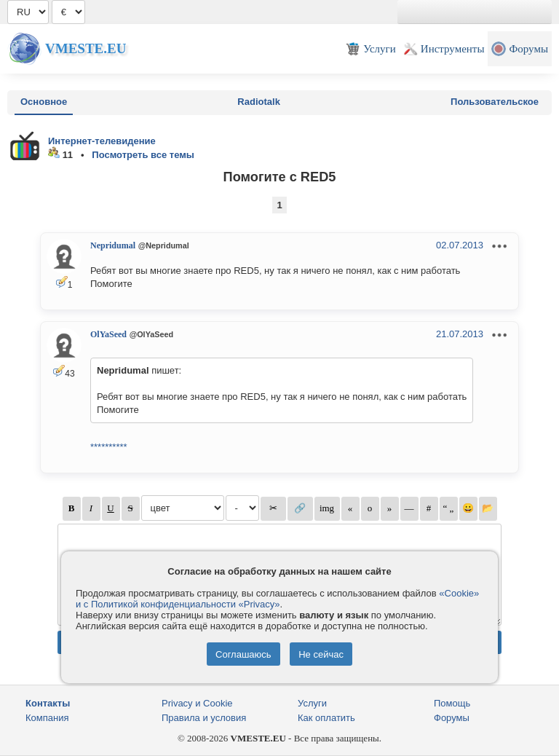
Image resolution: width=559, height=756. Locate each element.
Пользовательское (495, 102)
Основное (44, 102)
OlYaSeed (108, 334)
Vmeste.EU (86, 48)
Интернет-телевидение (102, 141)
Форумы (452, 718)
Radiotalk (259, 102)
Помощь (452, 703)
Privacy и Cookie (197, 703)
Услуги (312, 703)
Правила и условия (204, 718)
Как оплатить (326, 718)
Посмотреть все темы (143, 155)
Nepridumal (113, 245)
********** (109, 447)
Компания (47, 718)
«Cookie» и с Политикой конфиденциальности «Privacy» (277, 599)
